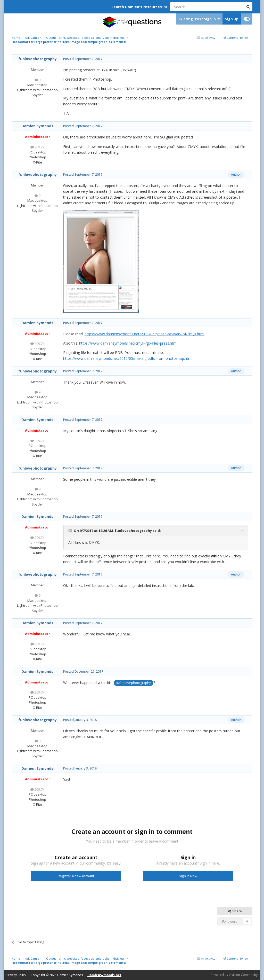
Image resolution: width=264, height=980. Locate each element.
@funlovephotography (134, 683)
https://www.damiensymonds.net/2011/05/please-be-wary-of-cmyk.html (145, 334)
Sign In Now (188, 876)
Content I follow (236, 38)
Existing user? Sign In (199, 19)
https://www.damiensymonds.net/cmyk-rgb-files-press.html (128, 343)
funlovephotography (38, 59)
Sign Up (232, 19)
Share (235, 911)
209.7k (37, 147)
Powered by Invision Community (234, 975)
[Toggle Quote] (71, 531)
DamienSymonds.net (104, 975)
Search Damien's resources (137, 7)
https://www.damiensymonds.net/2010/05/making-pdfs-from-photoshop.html (128, 358)
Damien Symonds (37, 126)
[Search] (194, 7)
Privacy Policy (16, 975)
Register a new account (76, 876)
